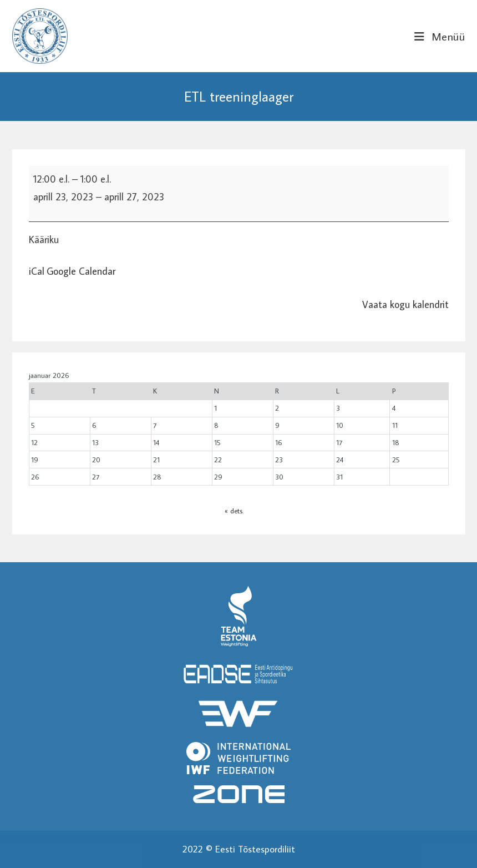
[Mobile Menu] (440, 36)
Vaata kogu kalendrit (405, 304)
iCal (37, 271)
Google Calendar (81, 271)
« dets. (234, 511)
